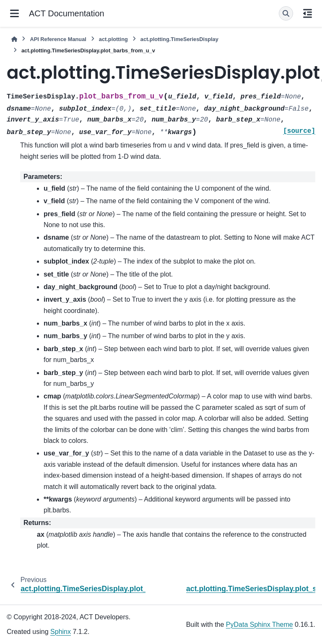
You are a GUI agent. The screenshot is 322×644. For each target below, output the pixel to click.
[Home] (14, 39)
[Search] (286, 13)
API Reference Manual (58, 39)
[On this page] (308, 13)
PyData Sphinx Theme (260, 625)
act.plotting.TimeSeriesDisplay (179, 39)
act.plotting (113, 39)
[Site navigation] (14, 13)
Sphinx (61, 632)
